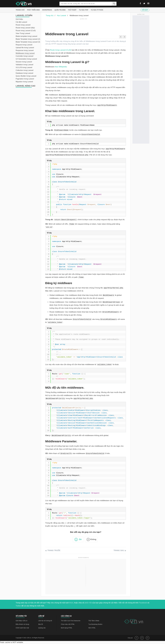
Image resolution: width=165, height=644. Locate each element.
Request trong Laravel (24, 45)
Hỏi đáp (145, 10)
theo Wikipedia (61, 67)
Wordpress (47, 10)
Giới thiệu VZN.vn (22, 621)
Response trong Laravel (25, 50)
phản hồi (88, 603)
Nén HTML (92, 628)
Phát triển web (33, 10)
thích (71, 603)
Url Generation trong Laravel (26, 59)
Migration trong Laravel (24, 82)
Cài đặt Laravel (21, 22)
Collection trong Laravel (25, 70)
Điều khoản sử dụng (22, 624)
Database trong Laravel (24, 73)
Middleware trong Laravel (25, 53)
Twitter (18, 606)
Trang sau (119, 550)
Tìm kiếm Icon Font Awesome (71, 621)
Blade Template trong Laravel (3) (28, 42)
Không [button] (93, 539)
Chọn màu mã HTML (68, 624)
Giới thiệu (19, 19)
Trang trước (54, 550)
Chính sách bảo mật (22, 628)
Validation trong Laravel (24, 65)
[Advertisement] (84, 25)
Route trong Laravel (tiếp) (25, 28)
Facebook (143, 603)
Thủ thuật (72, 10)
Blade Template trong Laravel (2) (28, 39)
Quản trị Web (60, 10)
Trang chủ (20, 10)
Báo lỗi (41, 624)
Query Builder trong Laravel (26, 76)
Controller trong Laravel (24, 56)
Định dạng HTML (67, 628)
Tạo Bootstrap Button (95, 624)
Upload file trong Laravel (25, 48)
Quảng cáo (42, 628)
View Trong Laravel (23, 33)
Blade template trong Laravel (26, 36)
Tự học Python (97, 10)
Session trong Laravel (24, 62)
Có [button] (80, 539)
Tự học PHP (84, 10)
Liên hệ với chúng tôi (45, 621)
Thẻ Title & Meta (94, 621)
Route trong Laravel (23, 25)
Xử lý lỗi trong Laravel (24, 67)
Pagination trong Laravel (25, 79)
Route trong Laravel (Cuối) (26, 31)
